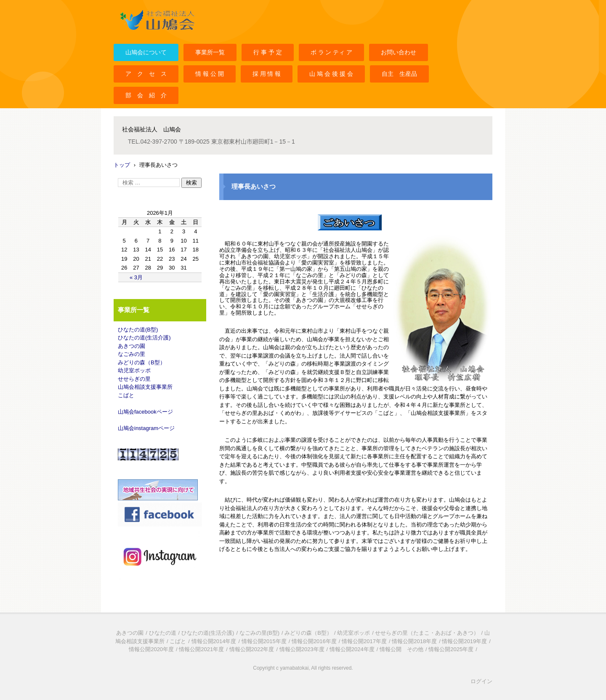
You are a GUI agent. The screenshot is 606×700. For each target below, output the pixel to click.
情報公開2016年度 (314, 641)
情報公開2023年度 (302, 649)
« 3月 (136, 277)
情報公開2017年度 (364, 641)
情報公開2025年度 (451, 649)
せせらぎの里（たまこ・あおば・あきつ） (427, 633)
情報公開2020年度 (151, 649)
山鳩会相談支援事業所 (145, 387)
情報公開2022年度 (252, 649)
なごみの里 (132, 354)
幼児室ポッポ (134, 370)
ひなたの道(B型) (138, 330)
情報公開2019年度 (464, 641)
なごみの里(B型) (259, 633)
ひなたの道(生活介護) (144, 338)
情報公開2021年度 (201, 649)
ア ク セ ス (146, 74)
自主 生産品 (399, 74)
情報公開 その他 (401, 649)
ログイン (481, 681)
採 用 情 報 (267, 74)
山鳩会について (146, 52)
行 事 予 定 (268, 52)
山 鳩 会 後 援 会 (331, 74)
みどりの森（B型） (142, 362)
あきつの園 (132, 346)
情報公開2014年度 (214, 641)
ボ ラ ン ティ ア (332, 52)
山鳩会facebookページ (145, 412)
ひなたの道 (163, 633)
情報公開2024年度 (352, 649)
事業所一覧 (210, 52)
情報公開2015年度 (264, 641)
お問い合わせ (399, 52)
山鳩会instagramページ (146, 428)
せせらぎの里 (134, 379)
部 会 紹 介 (146, 95)
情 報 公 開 (210, 74)
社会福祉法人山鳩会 (144, 35)
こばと (126, 395)
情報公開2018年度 (414, 641)
